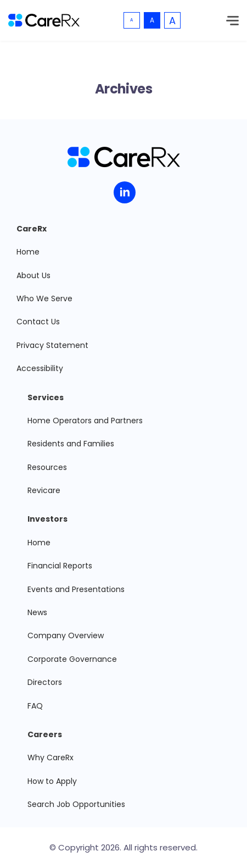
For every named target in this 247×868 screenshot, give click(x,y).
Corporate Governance (72, 659)
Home (28, 252)
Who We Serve (44, 298)
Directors (45, 682)
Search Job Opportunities (76, 804)
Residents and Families (71, 444)
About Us (33, 275)
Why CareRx (50, 758)
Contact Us (38, 322)
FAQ (35, 706)
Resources (47, 467)
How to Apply (52, 781)
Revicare (44, 490)
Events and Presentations (76, 589)
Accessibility (40, 368)
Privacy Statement (52, 345)
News (37, 612)
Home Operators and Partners (85, 421)
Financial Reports (60, 566)
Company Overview (66, 635)
